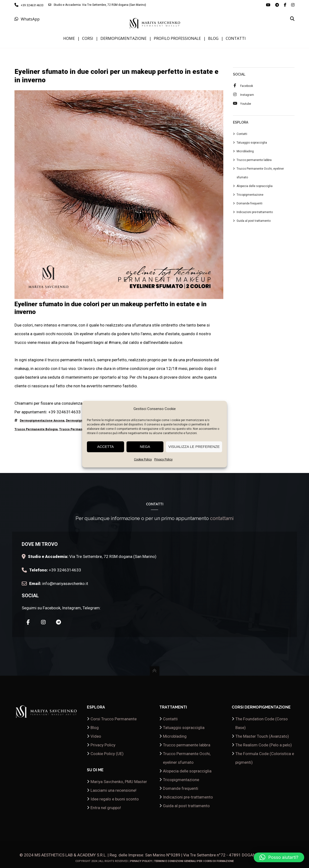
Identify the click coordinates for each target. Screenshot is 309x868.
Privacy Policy (163, 459)
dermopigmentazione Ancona (42, 421)
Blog (95, 728)
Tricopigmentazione (250, 195)
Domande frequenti (249, 204)
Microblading (245, 152)
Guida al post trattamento (254, 221)
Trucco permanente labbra (254, 160)
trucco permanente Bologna (36, 430)
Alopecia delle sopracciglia (255, 187)
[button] (279, 857)
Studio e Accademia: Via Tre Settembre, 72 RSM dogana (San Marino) (97, 5)
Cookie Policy (143, 459)
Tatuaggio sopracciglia (252, 143)
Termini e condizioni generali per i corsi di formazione (194, 861)
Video (96, 736)
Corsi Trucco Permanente (114, 719)
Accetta (105, 447)
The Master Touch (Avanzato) (262, 736)
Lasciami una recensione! (113, 790)
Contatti (242, 134)
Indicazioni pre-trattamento (255, 213)
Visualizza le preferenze (194, 447)
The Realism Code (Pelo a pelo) (264, 745)
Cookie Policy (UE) (107, 754)
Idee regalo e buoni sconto (115, 799)
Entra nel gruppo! (106, 808)
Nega (145, 447)
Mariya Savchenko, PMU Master (119, 782)
